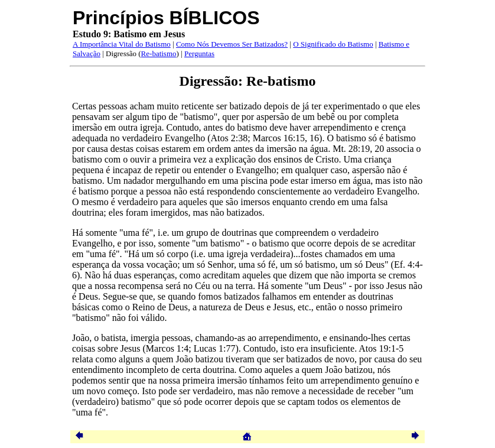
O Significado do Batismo (333, 44)
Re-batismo (159, 53)
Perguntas (199, 53)
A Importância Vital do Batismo (122, 44)
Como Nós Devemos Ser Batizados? (232, 44)
